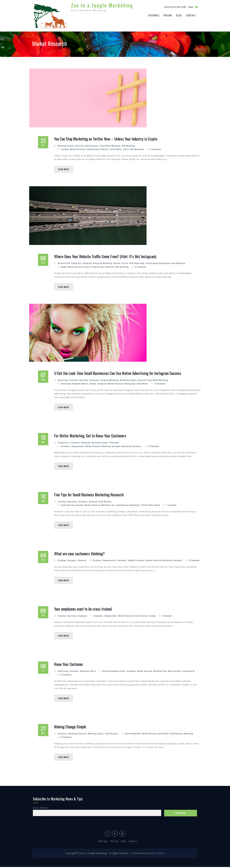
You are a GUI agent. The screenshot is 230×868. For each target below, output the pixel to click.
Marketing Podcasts (78, 734)
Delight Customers (137, 561)
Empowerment (111, 616)
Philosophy (114, 442)
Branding (62, 561)
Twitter (126, 148)
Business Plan (64, 263)
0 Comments (156, 148)
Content (93, 383)
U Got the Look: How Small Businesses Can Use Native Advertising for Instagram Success (118, 373)
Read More (64, 169)
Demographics (78, 446)
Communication (109, 561)
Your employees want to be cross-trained (83, 609)
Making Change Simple (70, 728)
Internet (117, 263)
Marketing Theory (88, 672)
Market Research (78, 148)
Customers (75, 442)
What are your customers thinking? (79, 554)
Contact (191, 15)
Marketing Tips (108, 505)
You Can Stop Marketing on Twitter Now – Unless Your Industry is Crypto (106, 138)
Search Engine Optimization (158, 263)
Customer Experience (79, 380)
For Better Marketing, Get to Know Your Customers (90, 436)
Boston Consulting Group (114, 672)
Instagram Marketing (102, 263)
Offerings (154, 15)
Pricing (168, 15)
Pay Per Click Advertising (133, 263)
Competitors (63, 442)
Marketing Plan (160, 672)
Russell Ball (163, 734)
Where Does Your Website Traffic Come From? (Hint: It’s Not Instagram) (105, 256)
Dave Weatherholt (133, 734)
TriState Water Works (150, 505)
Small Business (92, 145)
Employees (83, 616)
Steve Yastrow (141, 616)
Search (87, 266)
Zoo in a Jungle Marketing (102, 5)
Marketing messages (111, 446)
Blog (179, 15)
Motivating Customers (132, 446)
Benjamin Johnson (80, 383)
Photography (130, 383)
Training (152, 616)
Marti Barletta (175, 672)
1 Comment (171, 505)
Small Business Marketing (128, 505)
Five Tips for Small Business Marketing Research (89, 495)
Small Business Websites (98, 148)
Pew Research (188, 672)
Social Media (116, 148)
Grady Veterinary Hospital (72, 505)
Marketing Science (66, 145)
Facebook (65, 148)
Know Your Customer (69, 665)
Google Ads (76, 263)
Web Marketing (128, 145)
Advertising (63, 380)
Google (64, 266)
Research (80, 145)
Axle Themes (158, 854)
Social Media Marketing (110, 145)
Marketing (86, 442)
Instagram (87, 263)
